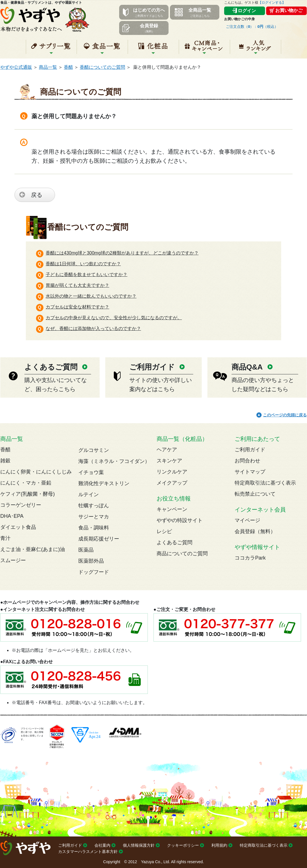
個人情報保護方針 (139, 845)
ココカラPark (250, 558)
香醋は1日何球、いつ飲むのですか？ (83, 264)
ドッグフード (94, 572)
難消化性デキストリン (104, 483)
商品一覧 (48, 67)
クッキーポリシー (183, 845)
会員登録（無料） (255, 531)
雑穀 (5, 461)
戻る (37, 195)
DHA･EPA (12, 516)
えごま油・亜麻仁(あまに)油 (33, 549)
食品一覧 (102, 49)
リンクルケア (172, 472)
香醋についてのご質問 (102, 67)
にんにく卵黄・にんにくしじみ (36, 472)
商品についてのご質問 (182, 554)
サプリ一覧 (51, 49)
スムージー (13, 560)
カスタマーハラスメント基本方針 (88, 852)
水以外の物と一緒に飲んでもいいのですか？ (91, 296)
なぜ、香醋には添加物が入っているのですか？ (93, 328)
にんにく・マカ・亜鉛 (26, 483)
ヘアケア (167, 450)
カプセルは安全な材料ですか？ (77, 307)
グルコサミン (94, 450)
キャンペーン (204, 49)
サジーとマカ (94, 517)
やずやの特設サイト (180, 520)
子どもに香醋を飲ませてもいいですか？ (87, 275)
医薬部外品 (91, 561)
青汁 (5, 538)
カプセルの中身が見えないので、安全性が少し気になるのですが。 (114, 318)
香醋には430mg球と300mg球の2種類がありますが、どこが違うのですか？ (122, 253)
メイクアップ (172, 483)
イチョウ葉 (91, 472)
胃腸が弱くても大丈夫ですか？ (77, 285)
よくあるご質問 (174, 542)
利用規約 (219, 845)
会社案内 (102, 845)
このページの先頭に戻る (285, 415)
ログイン (247, 11)
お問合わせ (247, 461)
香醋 (68, 67)
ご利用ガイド (250, 450)
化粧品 (153, 49)
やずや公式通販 (16, 67)
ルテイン (89, 494)
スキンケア (169, 461)
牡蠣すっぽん (94, 506)
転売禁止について (255, 494)
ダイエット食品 (18, 527)
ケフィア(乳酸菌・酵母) (28, 494)
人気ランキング (256, 49)
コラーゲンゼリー (21, 505)
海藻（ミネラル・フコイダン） (114, 461)
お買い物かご (289, 10)
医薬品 (86, 550)
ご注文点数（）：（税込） (252, 27)
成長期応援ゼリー (99, 539)
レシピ (164, 531)
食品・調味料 (94, 528)
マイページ (247, 520)
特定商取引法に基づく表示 (265, 483)
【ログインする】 (272, 3)
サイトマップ (250, 472)
